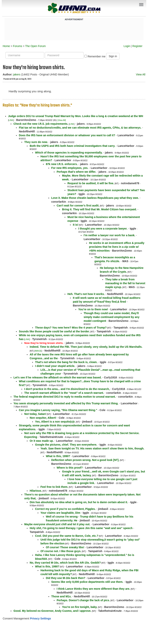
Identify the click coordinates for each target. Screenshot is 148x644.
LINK (11, 120)
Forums (17, 46)
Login (127, 46)
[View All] (62, 120)
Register (137, 46)
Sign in (113, 56)
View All (141, 74)
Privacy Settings (41, 618)
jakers (17, 74)
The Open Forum (35, 46)
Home (6, 46)
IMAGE (38, 351)
